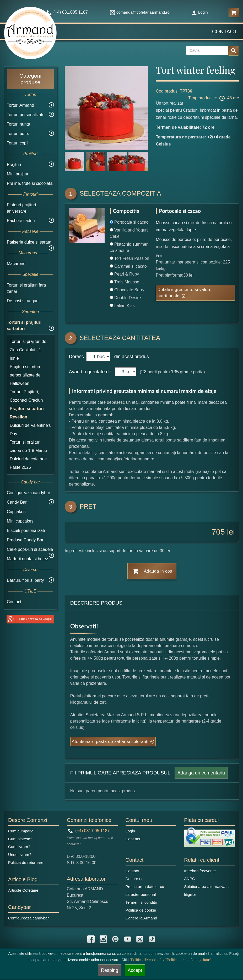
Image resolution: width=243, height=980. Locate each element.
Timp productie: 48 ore (214, 98)
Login (200, 12)
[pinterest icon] (115, 939)
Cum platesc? (20, 839)
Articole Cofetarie (23, 890)
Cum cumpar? (20, 831)
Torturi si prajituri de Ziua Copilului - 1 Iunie (28, 350)
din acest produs (130, 357)
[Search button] (234, 51)
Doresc (77, 357)
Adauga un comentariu (201, 773)
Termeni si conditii (141, 902)
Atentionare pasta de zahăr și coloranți (110, 742)
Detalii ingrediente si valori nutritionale (184, 293)
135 (175, 372)
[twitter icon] (140, 939)
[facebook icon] (91, 939)
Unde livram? (20, 855)
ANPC (190, 879)
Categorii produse (30, 79)
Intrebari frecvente (200, 871)
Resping (110, 970)
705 (218, 532)
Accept (135, 970)
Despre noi (135, 879)
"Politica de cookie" (145, 960)
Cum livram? (19, 847)
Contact (225, 31)
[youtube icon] (128, 939)
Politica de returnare (26, 862)
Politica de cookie (141, 910)
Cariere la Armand (141, 918)
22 (144, 372)
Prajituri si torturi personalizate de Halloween (25, 375)
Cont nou (134, 839)
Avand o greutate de (90, 372)
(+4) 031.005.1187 (89, 831)
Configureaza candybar (28, 493)
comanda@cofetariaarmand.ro (140, 12)
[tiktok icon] (152, 939)
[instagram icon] (103, 939)
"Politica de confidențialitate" (188, 960)
